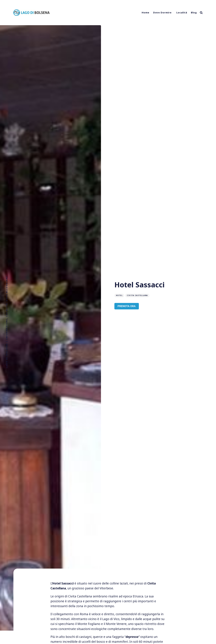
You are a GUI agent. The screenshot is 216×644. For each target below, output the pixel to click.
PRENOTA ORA (127, 306)
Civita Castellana (137, 295)
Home (145, 12)
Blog (194, 12)
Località (182, 12)
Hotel (119, 295)
